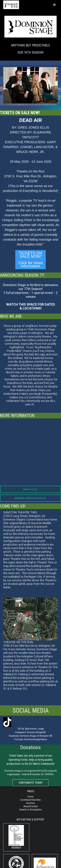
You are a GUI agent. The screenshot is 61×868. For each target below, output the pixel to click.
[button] (54, 5)
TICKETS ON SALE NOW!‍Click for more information (30, 260)
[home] (5, 5)
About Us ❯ (30, 489)
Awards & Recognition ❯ (30, 498)
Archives (31, 803)
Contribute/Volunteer (31, 800)
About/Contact (30, 806)
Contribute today (30, 783)
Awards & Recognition (30, 810)
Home (30, 797)
